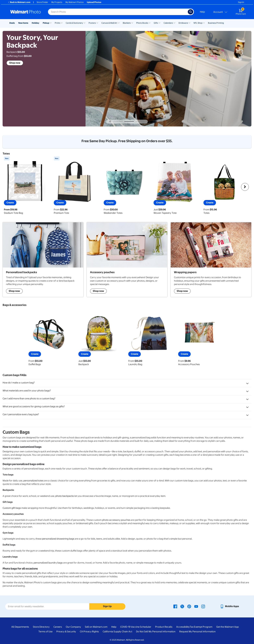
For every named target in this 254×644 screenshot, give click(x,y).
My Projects (57, 2)
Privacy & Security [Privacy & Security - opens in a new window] (66, 632)
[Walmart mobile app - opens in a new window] (229, 606)
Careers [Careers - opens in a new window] (58, 627)
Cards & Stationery (74, 23)
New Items (23, 23)
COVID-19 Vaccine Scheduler (136, 627)
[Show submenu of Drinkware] (190, 23)
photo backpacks (65, 496)
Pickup (46, 23)
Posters (92, 23)
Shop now (15, 63)
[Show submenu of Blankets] (132, 23)
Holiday (35, 23)
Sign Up (107, 606)
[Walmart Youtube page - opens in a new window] (196, 606)
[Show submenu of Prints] (62, 23)
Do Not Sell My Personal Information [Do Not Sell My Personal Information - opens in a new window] (156, 632)
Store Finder (42, 2)
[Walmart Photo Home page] (26, 12)
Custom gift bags (12, 508)
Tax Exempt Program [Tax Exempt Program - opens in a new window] (201, 627)
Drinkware (183, 23)
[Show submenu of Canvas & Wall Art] (119, 23)
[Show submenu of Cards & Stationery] (85, 23)
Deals (12, 23)
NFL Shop (198, 23)
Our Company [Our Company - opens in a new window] (73, 627)
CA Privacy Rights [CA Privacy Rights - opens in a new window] (89, 632)
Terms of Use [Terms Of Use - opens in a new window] (45, 632)
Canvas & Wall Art (109, 23)
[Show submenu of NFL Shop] (204, 23)
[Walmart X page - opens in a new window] (182, 606)
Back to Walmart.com (19, 2)
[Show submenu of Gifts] (160, 23)
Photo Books (142, 23)
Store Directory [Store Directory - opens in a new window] (41, 627)
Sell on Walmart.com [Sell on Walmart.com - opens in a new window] (96, 627)
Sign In (241, 2)
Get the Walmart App (228, 627)
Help (202, 12)
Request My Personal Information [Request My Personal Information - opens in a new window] (197, 632)
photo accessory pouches (116, 520)
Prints (58, 23)
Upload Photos (94, 2)
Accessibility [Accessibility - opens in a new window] (183, 627)
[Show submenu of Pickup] (51, 23)
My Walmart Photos (75, 2)
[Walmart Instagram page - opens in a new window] (203, 606)
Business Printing (216, 23)
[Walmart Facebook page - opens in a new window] (175, 606)
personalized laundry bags (48, 563)
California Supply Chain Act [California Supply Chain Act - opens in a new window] (117, 632)
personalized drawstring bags (58, 539)
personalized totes (33, 481)
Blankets (127, 23)
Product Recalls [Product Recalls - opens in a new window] (164, 627)
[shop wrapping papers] (211, 260)
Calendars (168, 23)
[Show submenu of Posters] (97, 23)
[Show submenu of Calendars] (174, 23)
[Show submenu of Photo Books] (150, 23)
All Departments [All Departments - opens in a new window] (20, 627)
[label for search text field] (118, 12)
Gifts (156, 23)
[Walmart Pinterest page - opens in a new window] (189, 606)
